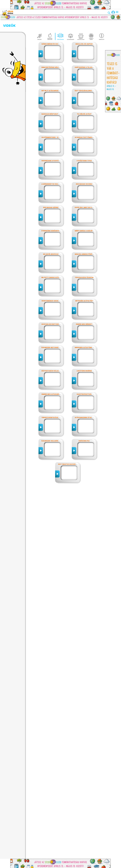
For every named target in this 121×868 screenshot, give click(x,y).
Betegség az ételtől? (84, 291)
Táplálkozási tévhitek (84, 267)
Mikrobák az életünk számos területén (91, 337)
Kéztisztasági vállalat (51, 361)
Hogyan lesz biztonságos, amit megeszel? (59, 314)
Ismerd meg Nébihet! (84, 314)
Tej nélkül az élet (84, 104)
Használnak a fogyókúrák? (53, 150)
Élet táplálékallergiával (85, 80)
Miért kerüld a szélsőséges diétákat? (90, 220)
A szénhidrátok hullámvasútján (55, 174)
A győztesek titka (84, 150)
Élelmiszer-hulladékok (51, 431)
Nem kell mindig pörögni (85, 244)
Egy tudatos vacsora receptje (71, 454)
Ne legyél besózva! (51, 244)
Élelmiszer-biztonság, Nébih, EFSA (55, 337)
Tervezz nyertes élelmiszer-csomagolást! (59, 407)
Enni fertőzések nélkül (51, 57)
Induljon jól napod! (84, 34)
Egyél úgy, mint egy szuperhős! (88, 197)
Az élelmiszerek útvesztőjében (88, 407)
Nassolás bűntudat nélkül (53, 104)
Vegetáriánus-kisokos (51, 291)
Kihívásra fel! (84, 431)
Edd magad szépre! (51, 197)
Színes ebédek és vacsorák (52, 34)
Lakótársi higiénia (84, 361)
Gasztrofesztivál (84, 384)
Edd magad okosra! (84, 174)
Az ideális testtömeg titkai (86, 127)
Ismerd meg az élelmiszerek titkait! (56, 384)
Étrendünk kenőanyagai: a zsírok (55, 220)
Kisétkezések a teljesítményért (88, 57)
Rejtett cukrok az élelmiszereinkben (57, 267)
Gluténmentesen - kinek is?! (53, 127)
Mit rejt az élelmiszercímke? (53, 80)
